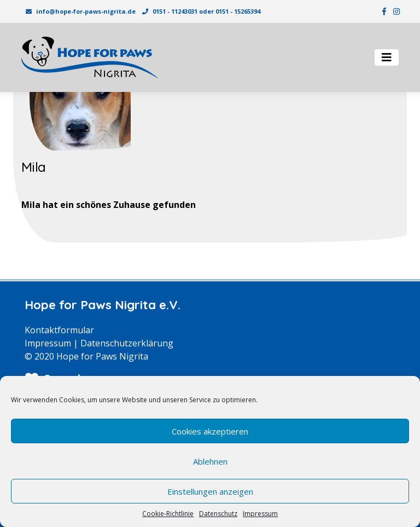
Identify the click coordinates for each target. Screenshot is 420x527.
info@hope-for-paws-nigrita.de (86, 11)
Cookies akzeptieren (210, 431)
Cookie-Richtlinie (168, 514)
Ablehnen (210, 461)
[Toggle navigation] (387, 57)
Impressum (260, 514)
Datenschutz (218, 514)
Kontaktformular (59, 330)
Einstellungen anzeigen (210, 491)
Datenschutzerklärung (127, 343)
